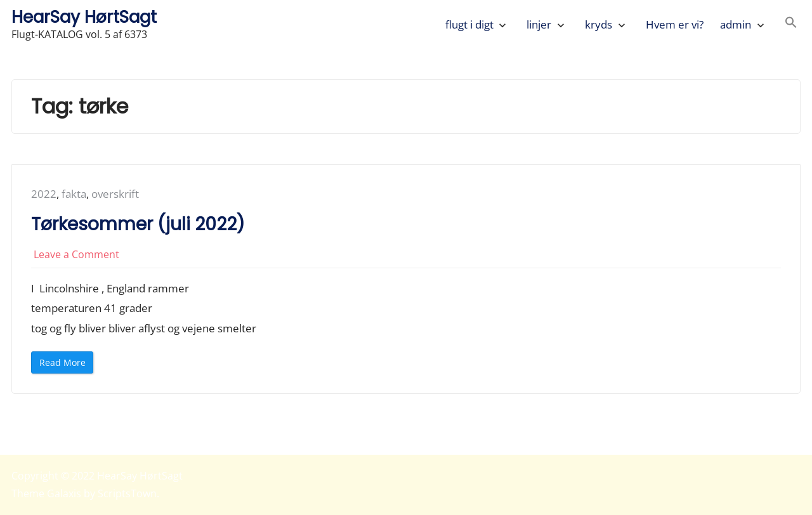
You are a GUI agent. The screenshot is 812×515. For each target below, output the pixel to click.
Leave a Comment (76, 254)
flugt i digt (469, 24)
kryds (599, 24)
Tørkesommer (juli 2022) (140, 224)
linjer (539, 24)
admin (736, 24)
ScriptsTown (127, 493)
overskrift (115, 194)
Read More (66, 365)
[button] (791, 24)
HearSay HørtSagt (84, 17)
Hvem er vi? (675, 24)
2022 (44, 194)
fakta (74, 194)
